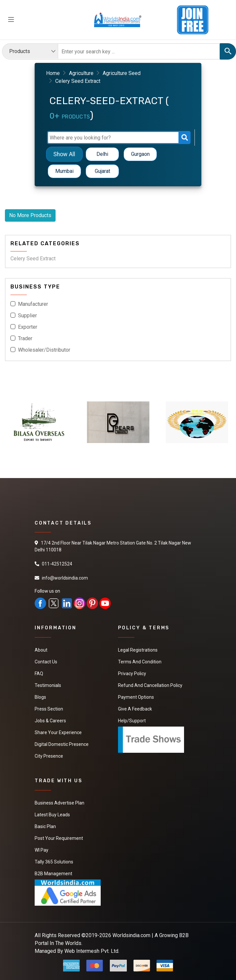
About (41, 650)
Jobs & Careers (50, 721)
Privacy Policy (132, 674)
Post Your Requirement (59, 838)
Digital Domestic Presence (62, 744)
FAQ (39, 674)
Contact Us (46, 662)
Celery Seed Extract (33, 259)
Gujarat (102, 171)
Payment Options (136, 697)
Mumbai (64, 171)
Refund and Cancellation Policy (150, 685)
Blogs (40, 697)
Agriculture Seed (122, 73)
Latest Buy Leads (52, 815)
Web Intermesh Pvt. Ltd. (92, 951)
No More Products (30, 215)
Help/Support (132, 721)
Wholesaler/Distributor (44, 350)
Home (53, 73)
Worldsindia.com (131, 935)
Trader (25, 338)
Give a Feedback (135, 709)
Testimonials (48, 685)
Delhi (102, 154)
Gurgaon (140, 154)
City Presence (49, 756)
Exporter (28, 327)
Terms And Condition (140, 662)
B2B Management (53, 874)
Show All (64, 154)
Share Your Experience (58, 732)
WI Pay (42, 850)
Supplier (27, 315)
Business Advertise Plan (59, 803)
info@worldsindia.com (65, 578)
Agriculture (81, 73)
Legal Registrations (138, 650)
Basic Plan (45, 826)
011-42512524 (57, 564)
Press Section (49, 709)
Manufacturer (33, 304)
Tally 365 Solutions (54, 862)
